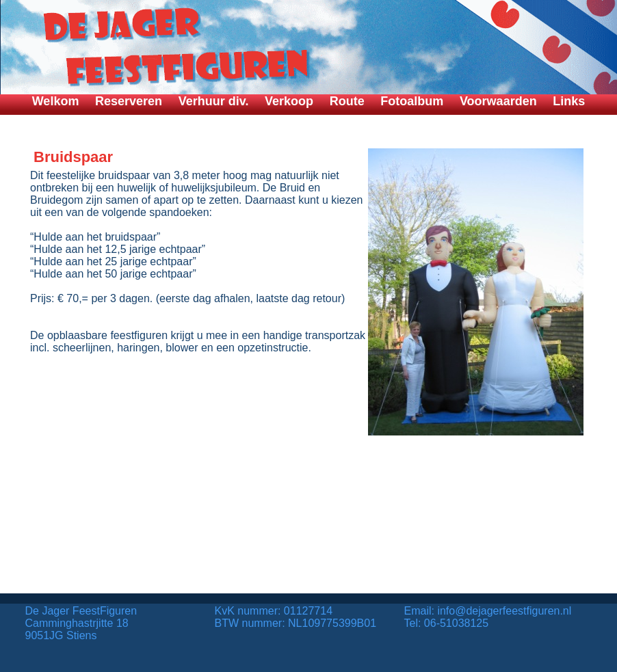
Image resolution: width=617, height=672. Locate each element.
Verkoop (289, 101)
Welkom (56, 101)
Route (347, 101)
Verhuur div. (214, 101)
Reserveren (129, 101)
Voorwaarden (498, 101)
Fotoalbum (412, 101)
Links (569, 101)
